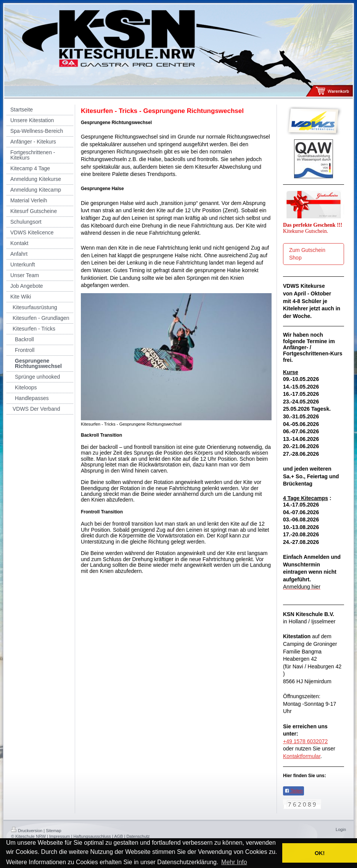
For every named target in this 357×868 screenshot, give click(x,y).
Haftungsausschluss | (93, 836)
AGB (118, 836)
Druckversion (27, 831)
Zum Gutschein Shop (307, 254)
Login (341, 829)
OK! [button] (320, 853)
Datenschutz (138, 836)
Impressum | (61, 836)
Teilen (293, 791)
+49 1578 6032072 (305, 741)
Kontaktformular (302, 756)
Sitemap (53, 831)
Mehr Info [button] (234, 862)
